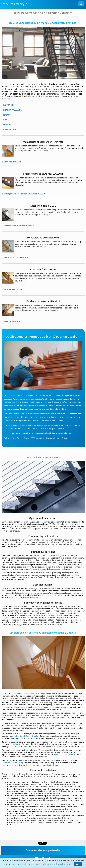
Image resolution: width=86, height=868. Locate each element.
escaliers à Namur (11, 726)
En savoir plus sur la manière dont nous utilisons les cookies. (44, 864)
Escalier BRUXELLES (13, 289)
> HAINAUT (7, 125)
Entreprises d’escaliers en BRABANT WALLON (25, 194)
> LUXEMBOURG (9, 130)
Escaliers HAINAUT (12, 162)
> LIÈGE (5, 120)
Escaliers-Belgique (15, 4)
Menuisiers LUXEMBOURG (16, 257)
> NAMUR (6, 115)
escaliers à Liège (18, 744)
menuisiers (32, 694)
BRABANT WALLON (13, 110)
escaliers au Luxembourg (12, 763)
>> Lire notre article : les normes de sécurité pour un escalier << (41, 433)
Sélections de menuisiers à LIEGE (19, 226)
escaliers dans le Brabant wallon (26, 736)
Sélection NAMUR (12, 321)
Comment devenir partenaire (43, 850)
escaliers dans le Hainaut (66, 755)
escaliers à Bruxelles (22, 717)
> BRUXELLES (8, 105)
